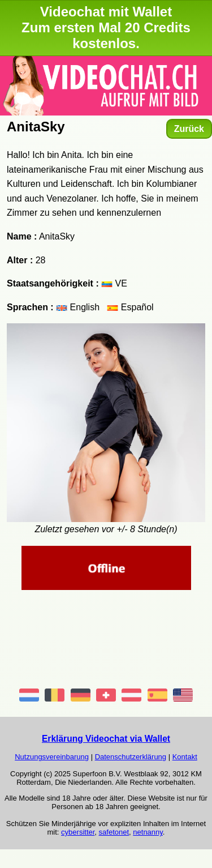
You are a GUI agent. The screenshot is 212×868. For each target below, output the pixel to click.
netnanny (148, 832)
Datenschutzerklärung (131, 757)
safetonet (114, 832)
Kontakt (185, 757)
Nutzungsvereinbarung (52, 757)
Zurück (189, 129)
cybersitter (78, 832)
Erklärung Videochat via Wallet (106, 739)
